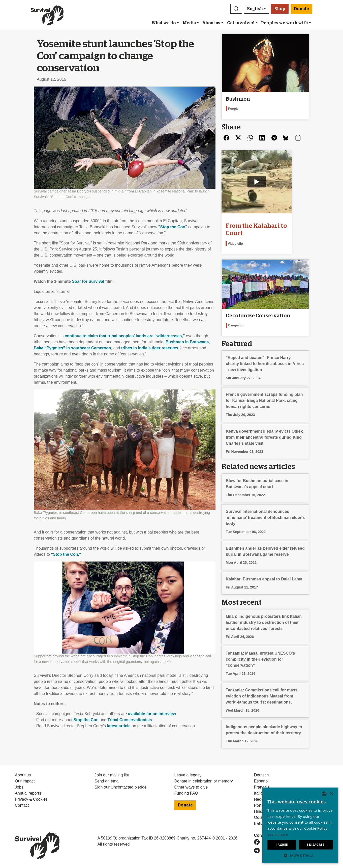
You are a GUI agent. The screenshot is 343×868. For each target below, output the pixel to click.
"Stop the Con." (66, 554)
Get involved (241, 23)
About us (211, 23)
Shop (280, 9)
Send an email (107, 781)
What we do (164, 23)
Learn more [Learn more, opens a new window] (278, 834)
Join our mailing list (112, 775)
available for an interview (152, 714)
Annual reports (28, 793)
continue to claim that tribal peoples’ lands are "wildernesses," (125, 336)
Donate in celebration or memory (204, 781)
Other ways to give (191, 787)
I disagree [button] (316, 845)
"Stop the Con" (173, 227)
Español (261, 781)
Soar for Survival (88, 281)
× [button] (331, 794)
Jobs (19, 787)
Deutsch (261, 775)
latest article (119, 726)
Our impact (25, 781)
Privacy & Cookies (31, 799)
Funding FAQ (186, 793)
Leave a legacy (188, 775)
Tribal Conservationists (130, 720)
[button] (236, 9)
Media (189, 23)
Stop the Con (86, 720)
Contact (22, 805)
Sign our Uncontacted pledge (120, 787)
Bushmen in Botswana (187, 342)
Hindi (259, 811)
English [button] (255, 9)
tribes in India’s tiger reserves (150, 348)
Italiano (261, 793)
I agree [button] (282, 845)
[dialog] (300, 825)
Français (262, 787)
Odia (258, 817)
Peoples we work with (285, 23)
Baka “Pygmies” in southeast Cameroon (72, 348)
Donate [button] (301, 9)
